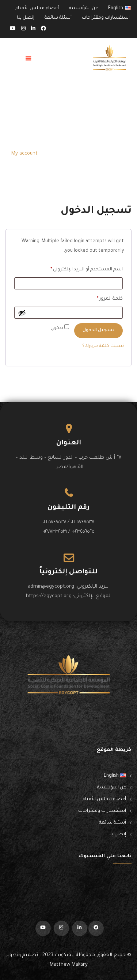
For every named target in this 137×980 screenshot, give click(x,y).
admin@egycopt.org (51, 587)
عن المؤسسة (83, 8)
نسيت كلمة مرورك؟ (103, 346)
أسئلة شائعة (58, 18)
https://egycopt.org (49, 596)
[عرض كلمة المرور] (22, 313)
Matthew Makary (69, 965)
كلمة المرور (102, 298)
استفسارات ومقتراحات (106, 18)
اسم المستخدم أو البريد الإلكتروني (79, 268)
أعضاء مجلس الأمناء (37, 8)
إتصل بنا (26, 18)
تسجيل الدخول (98, 330)
